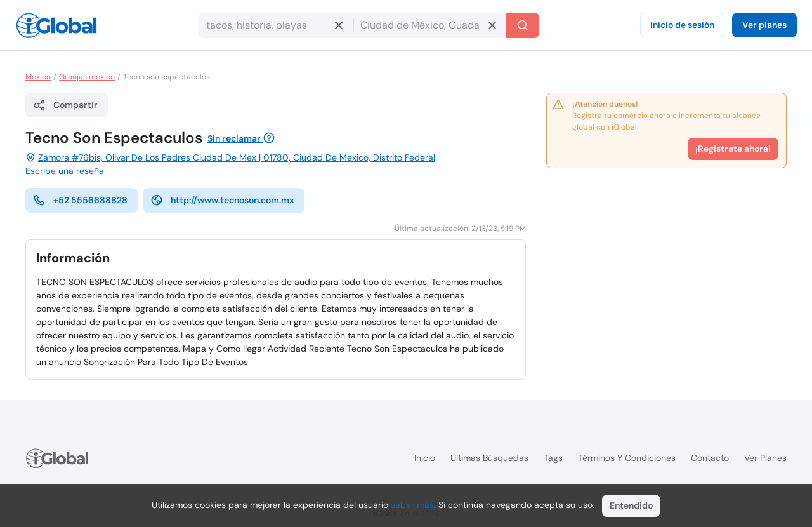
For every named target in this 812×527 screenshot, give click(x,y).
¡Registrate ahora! (733, 149)
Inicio (425, 458)
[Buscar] (523, 25)
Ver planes (764, 25)
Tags (553, 458)
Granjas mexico (87, 77)
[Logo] (56, 25)
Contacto (710, 458)
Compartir (65, 105)
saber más (412, 505)
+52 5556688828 (80, 200)
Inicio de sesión (682, 25)
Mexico (38, 77)
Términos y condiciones (627, 458)
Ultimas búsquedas (489, 458)
